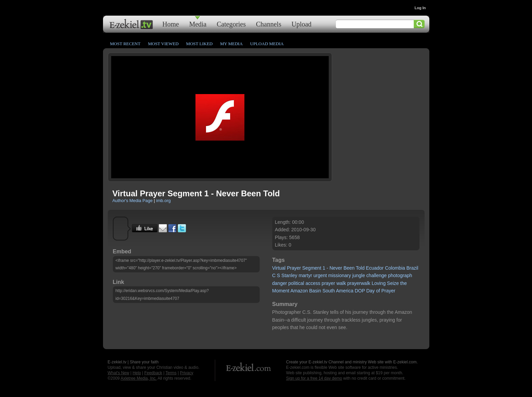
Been (349, 268)
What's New (119, 373)
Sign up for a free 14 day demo (314, 378)
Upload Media (267, 44)
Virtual (279, 268)
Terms (171, 373)
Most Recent (125, 44)
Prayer (294, 268)
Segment (312, 268)
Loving (379, 283)
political (296, 283)
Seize (393, 283)
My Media (231, 44)
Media (198, 24)
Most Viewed (163, 44)
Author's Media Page (133, 201)
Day (370, 291)
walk (341, 283)
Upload (301, 24)
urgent (320, 275)
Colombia (395, 268)
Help (137, 373)
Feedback (153, 373)
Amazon (299, 291)
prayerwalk (359, 283)
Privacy (186, 373)
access (313, 283)
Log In (420, 8)
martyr (305, 275)
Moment (281, 291)
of (378, 291)
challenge (377, 275)
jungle (358, 275)
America (345, 291)
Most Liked (199, 44)
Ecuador (375, 268)
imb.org (163, 201)
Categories (231, 24)
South (329, 291)
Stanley (289, 275)
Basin (315, 291)
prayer (328, 283)
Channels (269, 24)
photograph (400, 275)
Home (171, 24)
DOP (360, 291)
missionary (340, 275)
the (403, 283)
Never (336, 268)
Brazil (412, 268)
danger (280, 283)
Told (360, 268)
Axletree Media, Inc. (139, 378)
